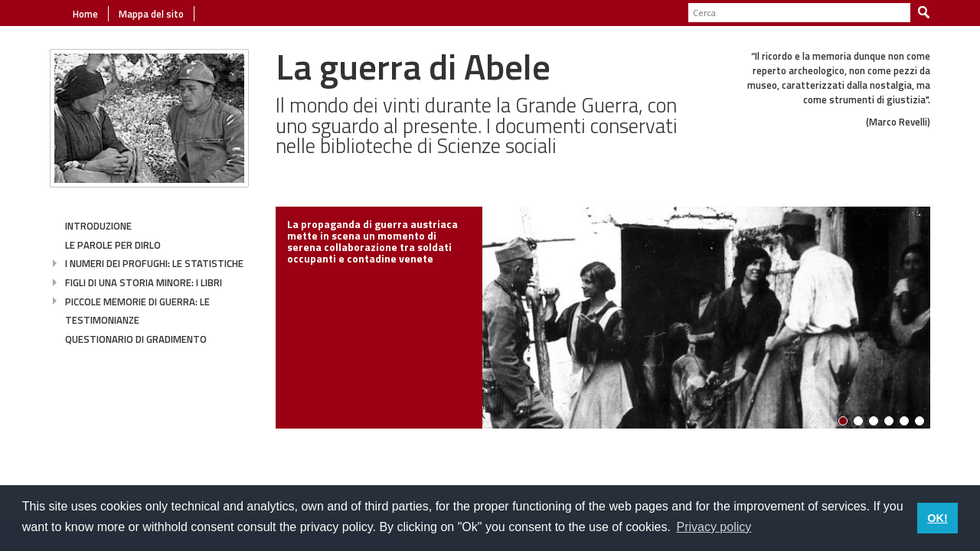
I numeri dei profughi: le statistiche (154, 263)
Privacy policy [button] (714, 527)
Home (85, 14)
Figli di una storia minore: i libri (144, 282)
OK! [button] (937, 518)
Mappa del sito (150, 14)
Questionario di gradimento (136, 339)
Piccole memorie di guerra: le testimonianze (137, 311)
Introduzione (98, 226)
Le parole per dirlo (113, 245)
